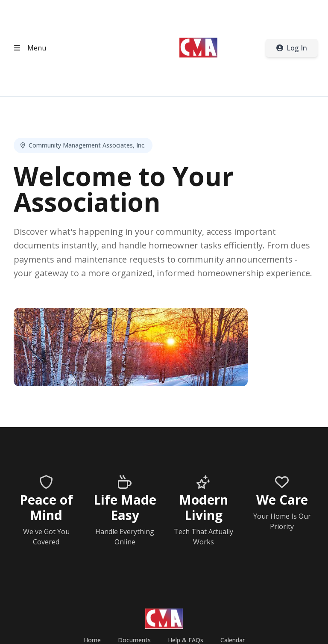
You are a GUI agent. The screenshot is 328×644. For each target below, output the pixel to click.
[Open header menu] (28, 48)
